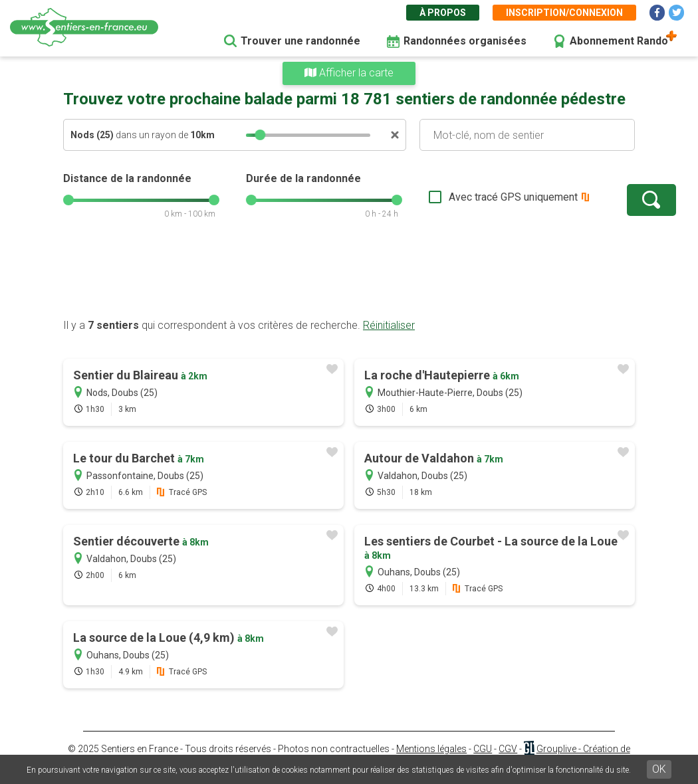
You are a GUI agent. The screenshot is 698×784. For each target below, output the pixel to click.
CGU (483, 749)
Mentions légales (431, 749)
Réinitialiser (389, 325)
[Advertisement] (349, 276)
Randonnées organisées (465, 41)
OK (659, 769)
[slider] (260, 135)
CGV (508, 749)
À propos (443, 13)
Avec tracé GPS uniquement (472, 197)
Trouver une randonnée (300, 41)
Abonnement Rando (619, 41)
